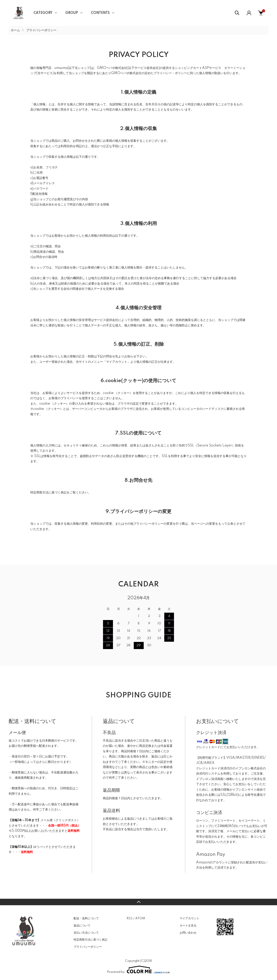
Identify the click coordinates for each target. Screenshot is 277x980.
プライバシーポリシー (88, 947)
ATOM (140, 918)
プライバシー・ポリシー (170, 73)
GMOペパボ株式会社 (112, 68)
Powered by (138, 970)
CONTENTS (100, 13)
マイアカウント (189, 918)
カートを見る (188, 926)
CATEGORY (43, 13)
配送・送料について (86, 918)
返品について (82, 926)
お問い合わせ (188, 933)
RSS (130, 918)
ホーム (15, 30)
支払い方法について (86, 933)
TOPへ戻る (138, 902)
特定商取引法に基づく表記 (90, 940)
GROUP (72, 13)
